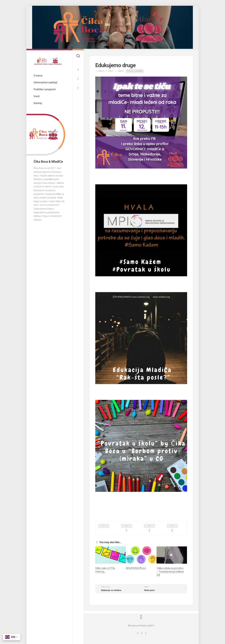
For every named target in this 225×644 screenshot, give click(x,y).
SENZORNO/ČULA (136, 564)
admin (121, 71)
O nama (38, 76)
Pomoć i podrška (135, 71)
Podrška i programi (45, 89)
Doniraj (38, 103)
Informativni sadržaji (45, 82)
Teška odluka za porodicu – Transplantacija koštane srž (170, 568)
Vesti (37, 96)
